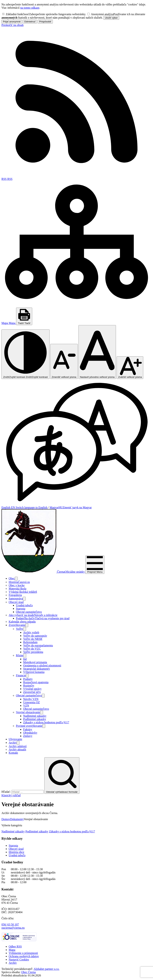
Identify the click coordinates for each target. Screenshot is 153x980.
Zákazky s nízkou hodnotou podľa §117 (72, 831)
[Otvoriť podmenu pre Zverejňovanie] (27, 625)
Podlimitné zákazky (37, 831)
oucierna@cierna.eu (13, 928)
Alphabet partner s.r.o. (47, 969)
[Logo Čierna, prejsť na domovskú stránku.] (43, 572)
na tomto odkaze (30, 8)
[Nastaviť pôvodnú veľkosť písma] (97, 352)
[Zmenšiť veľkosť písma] (64, 361)
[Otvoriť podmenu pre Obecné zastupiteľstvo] (43, 696)
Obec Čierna (28, 972)
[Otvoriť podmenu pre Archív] (18, 743)
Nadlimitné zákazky (13, 831)
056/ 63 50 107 (10, 924)
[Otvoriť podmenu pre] (16, 579)
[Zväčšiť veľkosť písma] (130, 368)
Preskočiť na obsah (12, 25)
